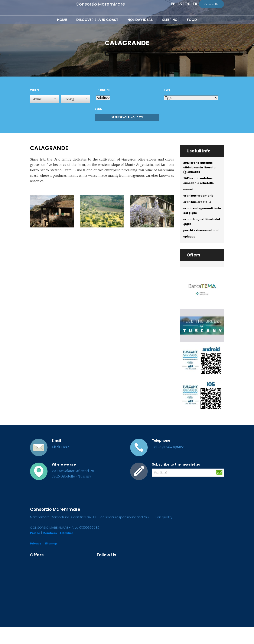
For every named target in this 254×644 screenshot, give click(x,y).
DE (188, 4)
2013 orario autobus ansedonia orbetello (200, 184)
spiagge (190, 253)
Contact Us (211, 4)
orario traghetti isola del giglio (201, 231)
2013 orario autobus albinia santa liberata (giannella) (201, 169)
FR (195, 4)
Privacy (36, 560)
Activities (70, 550)
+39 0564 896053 (171, 464)
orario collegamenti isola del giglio (200, 218)
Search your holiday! (127, 117)
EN (180, 4)
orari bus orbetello (199, 208)
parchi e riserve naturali (196, 243)
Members (52, 550)
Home (62, 20)
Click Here (61, 464)
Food (192, 20)
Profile (36, 550)
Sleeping (170, 20)
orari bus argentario (200, 201)
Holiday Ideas (140, 20)
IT (173, 4)
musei (188, 194)
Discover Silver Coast (97, 20)
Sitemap (53, 560)
